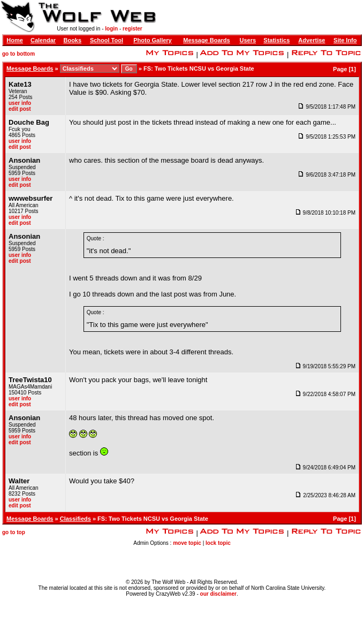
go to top (14, 532)
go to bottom (18, 54)
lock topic (218, 543)
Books (72, 40)
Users (248, 40)
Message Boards (206, 40)
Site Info (345, 40)
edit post (20, 109)
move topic (187, 543)
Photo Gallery (153, 40)
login (111, 29)
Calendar (43, 40)
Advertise (312, 40)
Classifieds (75, 519)
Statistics (276, 40)
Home (15, 40)
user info (20, 103)
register (132, 29)
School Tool (107, 40)
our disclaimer (218, 594)
